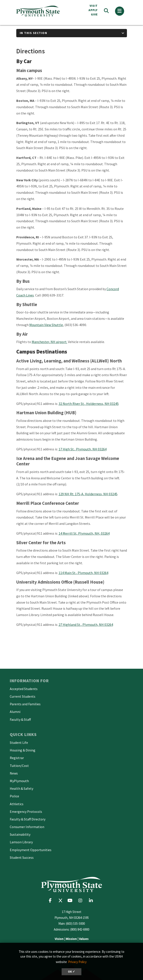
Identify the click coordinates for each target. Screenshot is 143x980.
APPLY (93, 10)
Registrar (17, 758)
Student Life (19, 743)
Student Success (22, 857)
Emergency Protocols (26, 812)
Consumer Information (27, 827)
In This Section (34, 33)
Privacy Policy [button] (77, 962)
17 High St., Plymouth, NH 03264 (83, 449)
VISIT (94, 6)
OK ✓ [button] (71, 972)
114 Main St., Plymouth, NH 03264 (83, 573)
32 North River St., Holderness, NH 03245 (89, 404)
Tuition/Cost (19, 766)
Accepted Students (24, 689)
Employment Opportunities (31, 850)
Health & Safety (21, 788)
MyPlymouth (19, 781)
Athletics (17, 804)
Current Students (23, 696)
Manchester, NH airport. (49, 342)
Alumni (15, 712)
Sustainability (20, 834)
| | (72, 939)
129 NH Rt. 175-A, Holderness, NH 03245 (88, 494)
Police (14, 796)
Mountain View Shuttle (46, 325)
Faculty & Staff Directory (28, 819)
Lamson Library (21, 842)
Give (94, 14)
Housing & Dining (23, 750)
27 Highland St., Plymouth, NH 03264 (86, 625)
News (14, 773)
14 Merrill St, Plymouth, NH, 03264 (84, 533)
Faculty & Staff (20, 719)
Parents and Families (25, 704)
